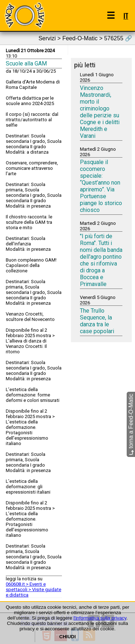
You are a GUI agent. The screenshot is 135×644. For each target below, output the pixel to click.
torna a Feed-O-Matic (131, 425)
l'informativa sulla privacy (100, 618)
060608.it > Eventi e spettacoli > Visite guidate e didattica (33, 589)
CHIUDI (68, 637)
